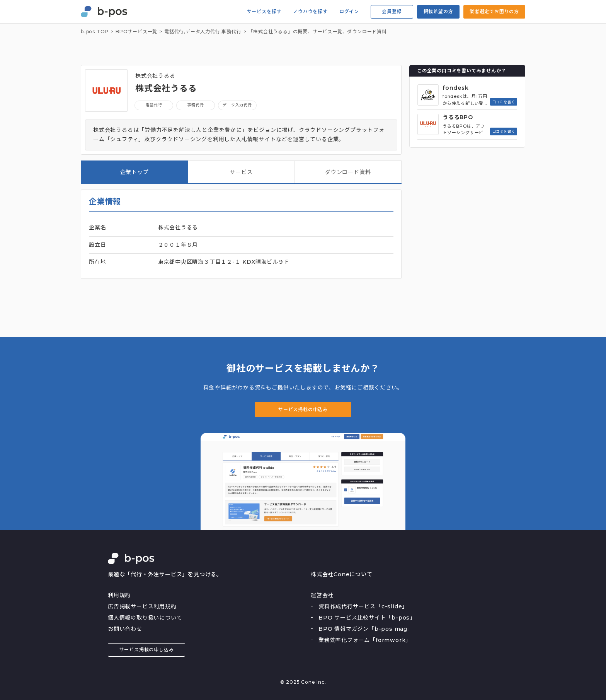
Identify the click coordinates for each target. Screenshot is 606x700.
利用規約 (119, 595)
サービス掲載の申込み (303, 409)
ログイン (349, 12)
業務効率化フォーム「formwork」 (365, 640)
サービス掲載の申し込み (147, 650)
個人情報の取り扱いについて (145, 618)
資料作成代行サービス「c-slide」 (363, 606)
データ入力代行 (203, 32)
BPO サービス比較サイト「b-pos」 (367, 618)
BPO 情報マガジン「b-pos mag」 (366, 629)
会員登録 (392, 11)
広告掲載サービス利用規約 (142, 606)
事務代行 (231, 32)
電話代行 (154, 105)
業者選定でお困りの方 (494, 11)
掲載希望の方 (438, 11)
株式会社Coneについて (342, 574)
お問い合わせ (125, 629)
